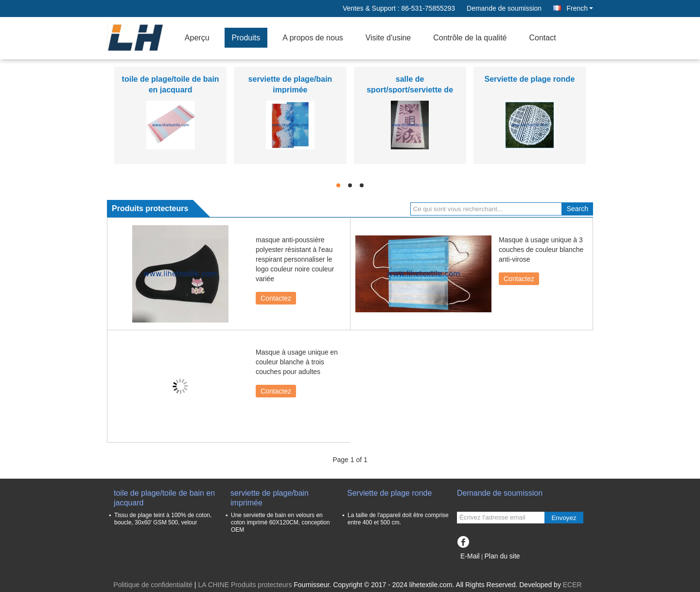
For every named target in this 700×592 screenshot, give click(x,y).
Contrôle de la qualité (470, 38)
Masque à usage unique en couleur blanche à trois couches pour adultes (297, 362)
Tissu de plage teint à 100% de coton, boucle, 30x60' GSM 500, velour (163, 519)
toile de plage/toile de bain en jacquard (164, 498)
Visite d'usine (388, 38)
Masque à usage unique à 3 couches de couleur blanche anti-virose (541, 250)
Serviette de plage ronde (529, 79)
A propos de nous (313, 38)
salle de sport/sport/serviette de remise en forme (410, 90)
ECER (572, 585)
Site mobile (477, 568)
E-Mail (470, 556)
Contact (542, 38)
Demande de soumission (504, 8)
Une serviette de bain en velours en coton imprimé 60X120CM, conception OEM (280, 522)
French (580, 8)
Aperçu (197, 38)
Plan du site (502, 556)
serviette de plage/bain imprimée (270, 498)
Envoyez (564, 518)
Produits (246, 38)
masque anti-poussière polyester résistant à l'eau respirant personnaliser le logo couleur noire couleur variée (295, 259)
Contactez (276, 298)
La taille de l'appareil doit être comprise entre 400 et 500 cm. (398, 519)
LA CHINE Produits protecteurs (245, 585)
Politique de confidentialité (153, 585)
